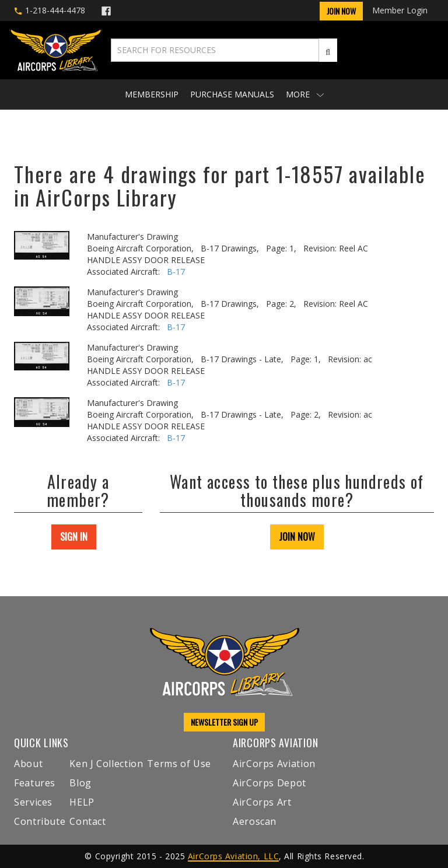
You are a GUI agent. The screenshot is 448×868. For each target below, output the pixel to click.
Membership (152, 94)
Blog (80, 783)
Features (35, 783)
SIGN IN (74, 537)
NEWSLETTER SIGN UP (224, 722)
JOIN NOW (297, 537)
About (28, 764)
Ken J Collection (106, 764)
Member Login (400, 10)
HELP (82, 802)
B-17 (176, 272)
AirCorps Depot (269, 783)
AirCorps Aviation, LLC (233, 856)
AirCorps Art (262, 802)
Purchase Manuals (232, 94)
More (305, 94)
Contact (87, 821)
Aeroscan (255, 821)
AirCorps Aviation (274, 764)
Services (33, 802)
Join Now (341, 11)
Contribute (40, 821)
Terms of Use (179, 764)
